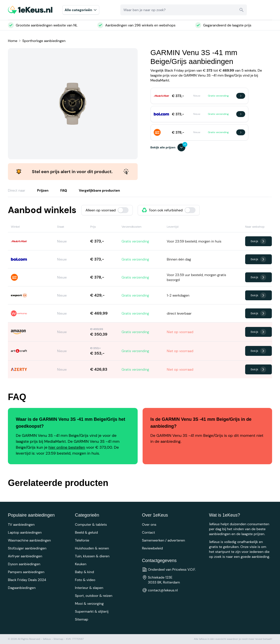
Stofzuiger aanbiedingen (27, 548)
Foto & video (85, 580)
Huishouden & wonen (92, 548)
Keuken (81, 564)
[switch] (123, 210)
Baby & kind (84, 572)
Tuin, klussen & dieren (92, 556)
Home (13, 41)
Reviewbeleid (153, 548)
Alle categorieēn (81, 10)
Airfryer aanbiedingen (25, 556)
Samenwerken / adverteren (164, 540)
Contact (149, 532)
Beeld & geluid (86, 532)
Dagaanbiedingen (22, 588)
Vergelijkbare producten (99, 190)
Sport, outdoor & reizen (94, 596)
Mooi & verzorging (89, 604)
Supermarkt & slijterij (92, 611)
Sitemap (82, 619)
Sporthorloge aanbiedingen (44, 41)
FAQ (64, 190)
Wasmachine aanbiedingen (29, 540)
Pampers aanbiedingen (26, 572)
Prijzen (43, 190)
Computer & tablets (91, 524)
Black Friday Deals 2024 (27, 580)
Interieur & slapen (89, 588)
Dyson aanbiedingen (24, 564)
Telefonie (82, 540)
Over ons (149, 524)
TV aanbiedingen (21, 524)
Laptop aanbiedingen (25, 532)
